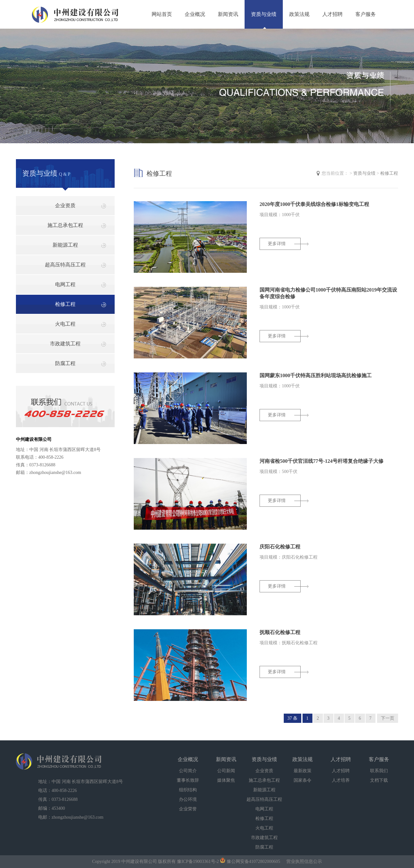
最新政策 (303, 771)
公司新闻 (226, 771)
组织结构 (188, 790)
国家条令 (303, 780)
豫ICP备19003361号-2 (198, 861)
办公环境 (188, 799)
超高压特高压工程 (65, 265)
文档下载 (379, 780)
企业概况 (195, 14)
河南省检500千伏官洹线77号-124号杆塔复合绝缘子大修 (321, 461)
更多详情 (277, 244)
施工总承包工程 (65, 225)
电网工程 (65, 284)
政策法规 (299, 14)
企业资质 (65, 205)
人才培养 (341, 780)
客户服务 (366, 14)
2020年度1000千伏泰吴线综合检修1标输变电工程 (314, 204)
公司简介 (188, 771)
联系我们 (379, 771)
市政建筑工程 (65, 344)
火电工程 (65, 324)
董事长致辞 (188, 780)
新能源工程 (65, 245)
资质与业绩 (264, 14)
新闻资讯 (228, 14)
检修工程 (65, 304)
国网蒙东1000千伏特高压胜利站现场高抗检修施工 (316, 375)
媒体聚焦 (226, 780)
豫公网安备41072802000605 (250, 861)
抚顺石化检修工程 (280, 632)
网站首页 (162, 14)
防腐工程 (65, 363)
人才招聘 (332, 14)
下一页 (388, 718)
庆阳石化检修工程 (280, 547)
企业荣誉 (188, 809)
